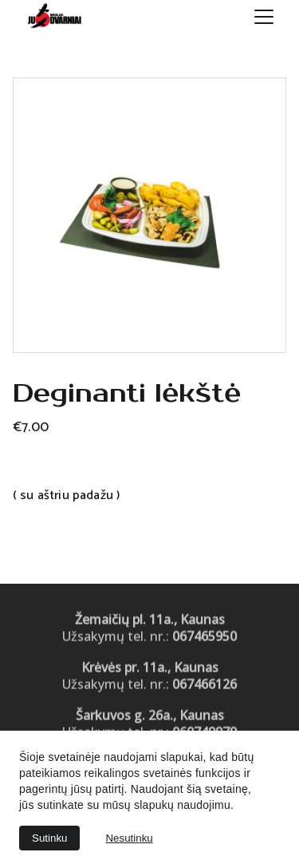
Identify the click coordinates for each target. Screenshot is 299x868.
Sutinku (49, 838)
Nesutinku (129, 838)
